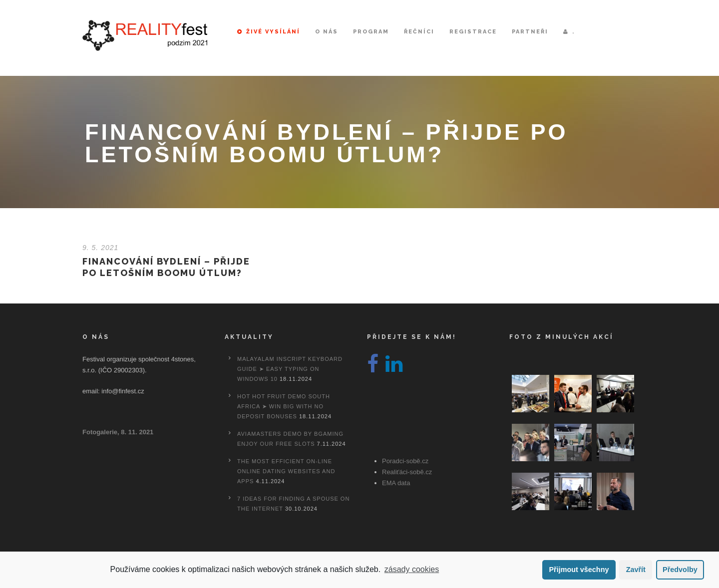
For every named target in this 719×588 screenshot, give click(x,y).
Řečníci (419, 32)
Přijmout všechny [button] (579, 570)
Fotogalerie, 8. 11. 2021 (118, 432)
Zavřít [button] (636, 570)
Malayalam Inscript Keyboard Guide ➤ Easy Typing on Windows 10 (290, 369)
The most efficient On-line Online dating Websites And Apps (286, 471)
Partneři (530, 32)
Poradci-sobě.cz (405, 461)
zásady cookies (412, 569)
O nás (327, 32)
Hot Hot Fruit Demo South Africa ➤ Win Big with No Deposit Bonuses (284, 406)
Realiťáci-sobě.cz (407, 472)
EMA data (396, 483)
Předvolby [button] (680, 570)
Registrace (473, 32)
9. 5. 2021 (100, 248)
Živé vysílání (269, 32)
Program (371, 32)
